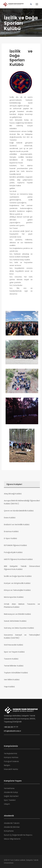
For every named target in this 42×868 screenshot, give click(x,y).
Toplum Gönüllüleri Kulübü (16, 673)
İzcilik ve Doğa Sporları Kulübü (21, 58)
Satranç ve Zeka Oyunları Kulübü (19, 628)
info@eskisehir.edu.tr (12, 731)
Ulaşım (7, 804)
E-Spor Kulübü (10, 538)
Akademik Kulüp (11, 792)
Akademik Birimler (12, 827)
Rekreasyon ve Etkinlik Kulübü (17, 614)
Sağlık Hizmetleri (11, 796)
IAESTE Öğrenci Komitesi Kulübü (18, 559)
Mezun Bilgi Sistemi (12, 839)
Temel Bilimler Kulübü (14, 666)
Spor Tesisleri (10, 800)
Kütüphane (9, 831)
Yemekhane (9, 788)
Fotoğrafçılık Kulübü (13, 552)
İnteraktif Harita (11, 769)
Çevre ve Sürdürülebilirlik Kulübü (19, 511)
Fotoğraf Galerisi (11, 761)
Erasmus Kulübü (11, 531)
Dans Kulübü (10, 518)
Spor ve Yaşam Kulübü (14, 652)
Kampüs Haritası (11, 757)
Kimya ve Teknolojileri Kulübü (17, 590)
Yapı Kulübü (9, 687)
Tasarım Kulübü (11, 659)
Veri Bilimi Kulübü (12, 680)
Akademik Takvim (12, 823)
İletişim (7, 765)
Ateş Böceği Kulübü (13, 494)
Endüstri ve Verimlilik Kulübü (17, 525)
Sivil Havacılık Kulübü (13, 645)
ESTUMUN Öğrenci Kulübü (15, 545)
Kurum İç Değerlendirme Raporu (18, 835)
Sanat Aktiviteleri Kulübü (15, 621)
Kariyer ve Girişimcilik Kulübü (17, 583)
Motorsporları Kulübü (14, 597)
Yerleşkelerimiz (11, 753)
